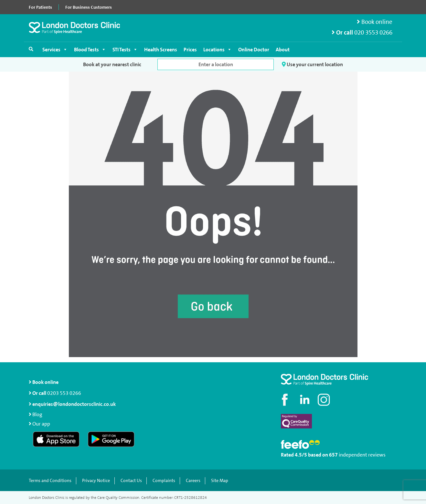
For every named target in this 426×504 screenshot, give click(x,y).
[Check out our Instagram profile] (325, 400)
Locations (218, 50)
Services (55, 50)
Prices (190, 50)
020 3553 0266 (373, 32)
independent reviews (362, 455)
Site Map (220, 481)
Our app (41, 424)
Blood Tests (90, 50)
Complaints (164, 481)
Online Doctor (254, 50)
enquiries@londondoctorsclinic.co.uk (72, 404)
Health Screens (161, 50)
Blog (37, 414)
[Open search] (31, 49)
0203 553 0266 (64, 393)
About (283, 50)
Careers (193, 481)
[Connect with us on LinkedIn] (305, 400)
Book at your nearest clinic (112, 64)
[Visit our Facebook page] (286, 400)
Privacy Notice (96, 481)
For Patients (40, 7)
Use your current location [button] (312, 64)
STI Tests (125, 50)
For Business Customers (89, 7)
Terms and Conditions (50, 481)
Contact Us (131, 481)
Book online (375, 22)
